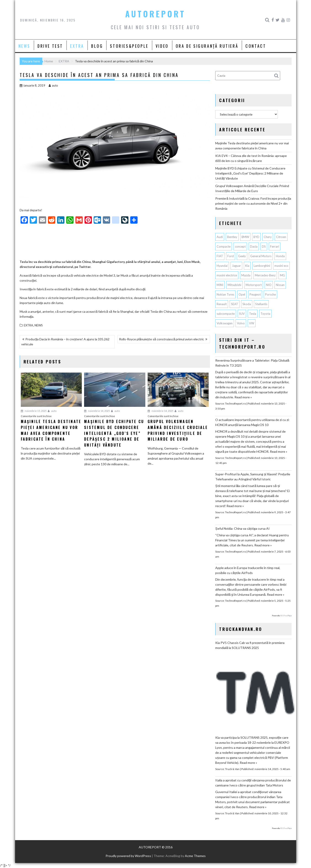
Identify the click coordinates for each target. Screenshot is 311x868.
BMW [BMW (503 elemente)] (245, 237)
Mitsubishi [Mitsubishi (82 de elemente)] (234, 285)
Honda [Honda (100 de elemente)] (280, 256)
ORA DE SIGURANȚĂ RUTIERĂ (207, 46)
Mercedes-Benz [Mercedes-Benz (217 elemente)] (265, 275)
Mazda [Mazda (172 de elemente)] (246, 275)
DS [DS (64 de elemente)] (264, 246)
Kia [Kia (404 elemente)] (247, 266)
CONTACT (256, 46)
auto (53, 85)
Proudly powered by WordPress (128, 856)
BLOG (97, 46)
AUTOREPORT (155, 14)
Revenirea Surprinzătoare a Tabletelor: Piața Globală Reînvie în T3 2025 (252, 363)
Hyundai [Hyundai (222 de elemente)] (222, 266)
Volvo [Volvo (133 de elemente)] (241, 323)
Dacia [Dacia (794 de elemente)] (254, 246)
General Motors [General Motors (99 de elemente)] (261, 256)
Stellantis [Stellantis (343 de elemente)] (261, 304)
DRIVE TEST (50, 46)
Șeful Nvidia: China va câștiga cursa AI (242, 528)
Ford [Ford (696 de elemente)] (231, 256)
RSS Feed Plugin (286, 616)
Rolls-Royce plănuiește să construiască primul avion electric (162, 339)
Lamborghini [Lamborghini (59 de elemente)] (262, 266)
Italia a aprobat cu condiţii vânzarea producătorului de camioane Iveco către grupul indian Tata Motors (253, 783)
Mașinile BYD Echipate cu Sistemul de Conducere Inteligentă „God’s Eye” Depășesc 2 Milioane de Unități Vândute (250, 173)
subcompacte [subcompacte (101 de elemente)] (226, 314)
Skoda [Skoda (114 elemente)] (247, 304)
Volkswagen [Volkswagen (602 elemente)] (225, 323)
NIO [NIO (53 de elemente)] (269, 285)
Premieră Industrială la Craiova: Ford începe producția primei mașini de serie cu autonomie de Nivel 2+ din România (253, 203)
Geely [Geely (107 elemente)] (242, 256)
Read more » (243, 397)
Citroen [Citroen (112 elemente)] (281, 237)
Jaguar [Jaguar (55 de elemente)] (236, 266)
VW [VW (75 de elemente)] (252, 323)
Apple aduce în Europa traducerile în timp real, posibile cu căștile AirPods (248, 570)
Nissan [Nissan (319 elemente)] (280, 285)
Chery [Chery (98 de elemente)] (268, 237)
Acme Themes (195, 856)
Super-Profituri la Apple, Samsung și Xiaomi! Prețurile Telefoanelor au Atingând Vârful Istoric (253, 477)
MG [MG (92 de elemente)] (282, 275)
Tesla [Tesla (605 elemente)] (253, 314)
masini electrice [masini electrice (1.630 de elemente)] (227, 275)
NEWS (24, 46)
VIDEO (162, 46)
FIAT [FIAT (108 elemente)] (220, 256)
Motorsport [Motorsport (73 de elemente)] (254, 285)
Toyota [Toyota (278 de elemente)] (265, 314)
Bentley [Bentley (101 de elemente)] (232, 237)
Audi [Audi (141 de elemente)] (220, 237)
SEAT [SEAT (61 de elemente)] (235, 304)
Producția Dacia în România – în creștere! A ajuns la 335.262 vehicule (65, 342)
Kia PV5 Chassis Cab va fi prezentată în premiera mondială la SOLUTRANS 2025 (250, 645)
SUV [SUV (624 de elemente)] (242, 314)
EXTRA (77, 46)
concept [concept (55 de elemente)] (240, 246)
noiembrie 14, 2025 (97, 411)
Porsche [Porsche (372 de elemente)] (270, 294)
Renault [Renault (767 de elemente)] (222, 304)
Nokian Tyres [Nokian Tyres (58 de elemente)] (225, 294)
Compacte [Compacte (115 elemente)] (224, 246)
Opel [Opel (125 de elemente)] (242, 294)
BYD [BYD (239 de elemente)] (256, 237)
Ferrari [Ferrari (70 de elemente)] (275, 246)
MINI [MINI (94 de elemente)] (220, 285)
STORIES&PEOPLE (129, 46)
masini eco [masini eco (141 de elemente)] (281, 266)
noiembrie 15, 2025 (34, 411)
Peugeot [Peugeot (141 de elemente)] (255, 294)
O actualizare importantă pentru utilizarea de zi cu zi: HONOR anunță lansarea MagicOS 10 (252, 422)
